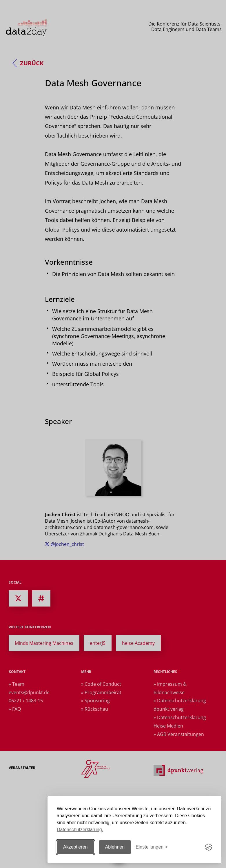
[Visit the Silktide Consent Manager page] (209, 847)
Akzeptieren (75, 847)
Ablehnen (115, 847)
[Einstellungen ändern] (152, 847)
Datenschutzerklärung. (80, 830)
